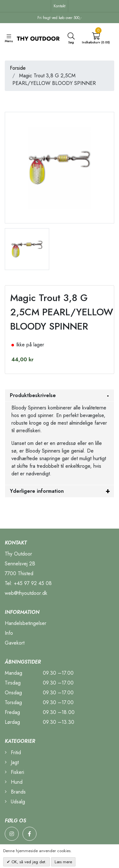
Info (9, 633)
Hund (14, 782)
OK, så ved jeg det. (28, 862)
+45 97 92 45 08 (33, 583)
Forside (18, 68)
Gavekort (15, 643)
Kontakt (60, 6)
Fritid (13, 752)
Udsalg (15, 802)
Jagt (12, 762)
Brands (15, 792)
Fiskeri (14, 772)
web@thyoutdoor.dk (26, 593)
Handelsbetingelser (26, 623)
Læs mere (63, 862)
